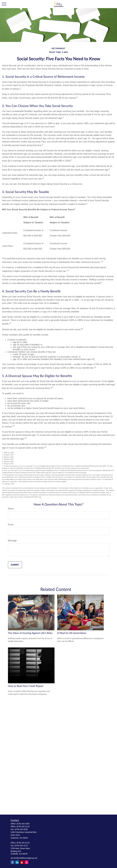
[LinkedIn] (17, 862)
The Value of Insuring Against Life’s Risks (30, 633)
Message (12, 541)
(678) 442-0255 (23, 824)
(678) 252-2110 (23, 826)
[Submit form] (15, 565)
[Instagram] (27, 862)
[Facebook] (12, 862)
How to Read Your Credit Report (26, 686)
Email (11, 525)
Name (11, 509)
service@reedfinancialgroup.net (24, 858)
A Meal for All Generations (72, 633)
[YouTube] (22, 862)
